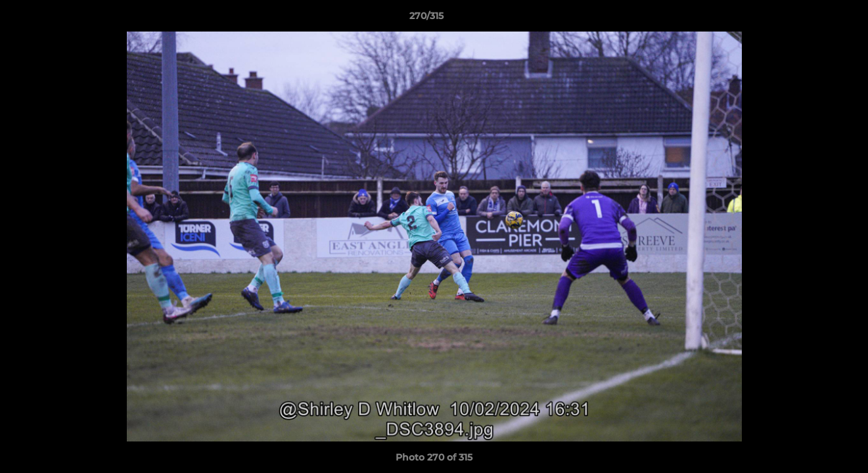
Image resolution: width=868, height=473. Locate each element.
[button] (813, 19)
